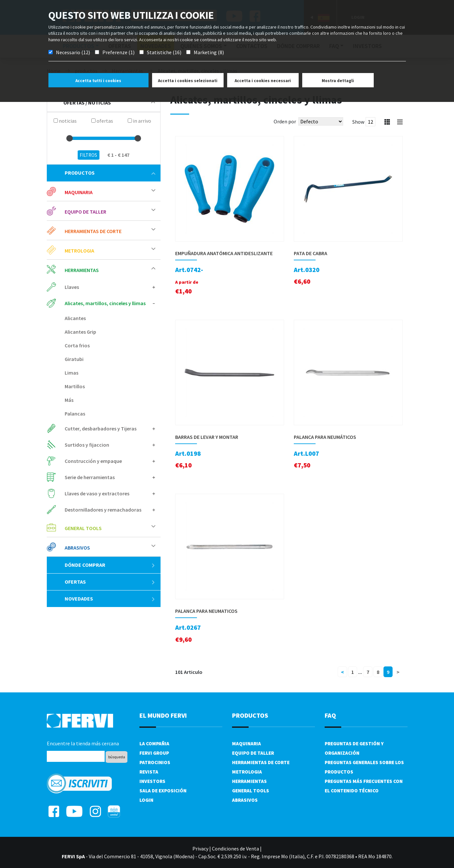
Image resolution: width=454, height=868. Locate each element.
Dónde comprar (110, 565)
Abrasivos (77, 548)
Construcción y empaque (93, 461)
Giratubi (74, 359)
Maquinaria (79, 192)
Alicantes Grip (80, 332)
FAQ (330, 715)
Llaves (72, 287)
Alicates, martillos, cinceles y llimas (105, 303)
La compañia (154, 744)
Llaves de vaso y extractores (97, 493)
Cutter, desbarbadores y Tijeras (101, 428)
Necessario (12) (73, 52)
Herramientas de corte (93, 231)
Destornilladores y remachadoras (103, 510)
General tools (83, 528)
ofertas (110, 582)
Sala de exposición (163, 791)
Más (69, 400)
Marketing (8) (209, 52)
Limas (71, 373)
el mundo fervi (163, 715)
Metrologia (79, 251)
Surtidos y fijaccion (87, 445)
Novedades (110, 599)
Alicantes (75, 318)
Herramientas (82, 270)
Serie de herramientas (90, 477)
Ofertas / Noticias (109, 103)
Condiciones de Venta (235, 849)
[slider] (70, 138)
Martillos (75, 386)
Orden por (285, 121)
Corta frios (77, 345)
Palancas (75, 414)
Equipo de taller (85, 212)
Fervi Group (154, 753)
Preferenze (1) (118, 52)
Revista (149, 772)
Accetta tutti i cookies (98, 81)
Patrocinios (155, 762)
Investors (152, 781)
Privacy (200, 849)
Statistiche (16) (164, 52)
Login (146, 800)
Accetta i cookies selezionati (188, 81)
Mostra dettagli (338, 81)
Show (358, 122)
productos (110, 173)
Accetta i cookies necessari (263, 81)
